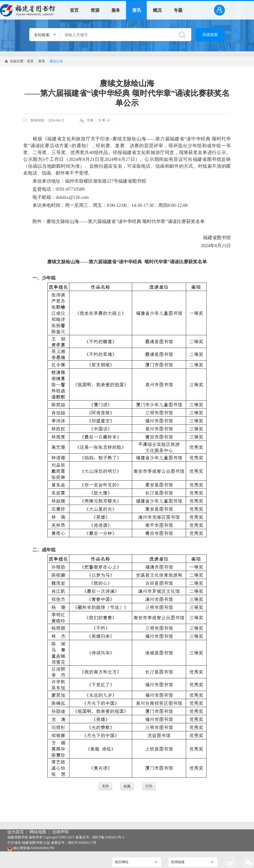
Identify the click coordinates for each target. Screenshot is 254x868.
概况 (157, 10)
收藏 (127, 786)
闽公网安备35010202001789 (34, 848)
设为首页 (16, 832)
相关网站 (122, 862)
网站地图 (38, 832)
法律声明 (60, 832)
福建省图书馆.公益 (36, 843)
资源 (95, 10)
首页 (74, 10)
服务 (116, 10)
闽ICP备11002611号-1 (108, 837)
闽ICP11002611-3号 (82, 843)
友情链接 (178, 862)
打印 (149, 786)
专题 (178, 10)
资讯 (137, 10)
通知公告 (56, 61)
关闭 (105, 786)
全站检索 (42, 35)
